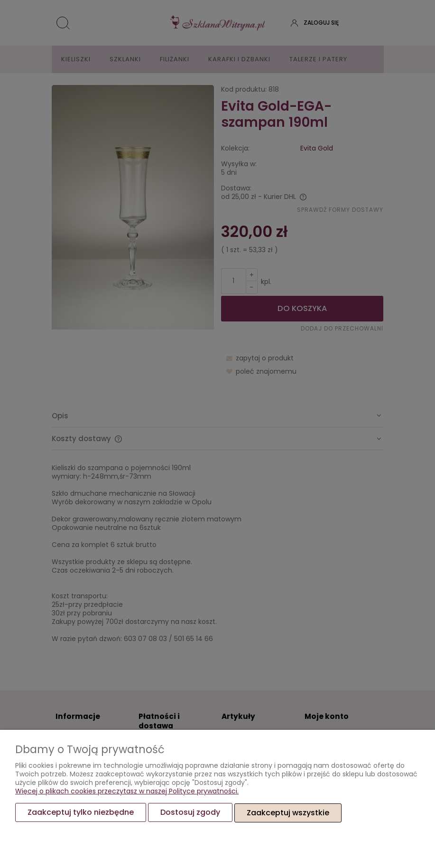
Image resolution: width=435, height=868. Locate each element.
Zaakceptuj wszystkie (288, 813)
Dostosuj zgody (190, 813)
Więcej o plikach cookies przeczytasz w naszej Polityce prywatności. (127, 792)
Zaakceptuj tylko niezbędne (81, 813)
